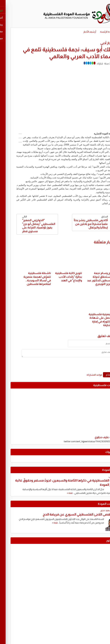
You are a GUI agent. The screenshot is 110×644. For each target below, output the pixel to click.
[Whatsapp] (82, 63)
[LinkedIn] (78, 63)
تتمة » (60, 493)
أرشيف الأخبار (80, 32)
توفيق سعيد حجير (99, 510)
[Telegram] (80, 63)
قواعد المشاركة (84, 375)
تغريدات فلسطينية (95, 385)
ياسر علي (103, 476)
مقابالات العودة (98, 504)
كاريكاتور (102, 540)
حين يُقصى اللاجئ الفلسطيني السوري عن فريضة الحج (70, 514)
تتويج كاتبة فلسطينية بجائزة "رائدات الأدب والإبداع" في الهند (59, 277)
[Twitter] (76, 63)
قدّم (98, 375)
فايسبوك (101, 452)
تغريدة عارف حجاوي (96, 439)
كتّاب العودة (100, 470)
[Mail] (85, 63)
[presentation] (81, 366)
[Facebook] (74, 63)
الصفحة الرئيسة (98, 32)
